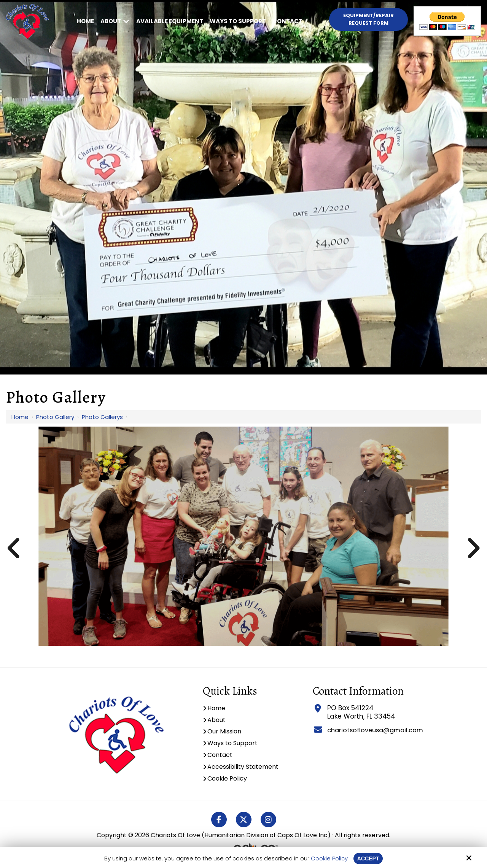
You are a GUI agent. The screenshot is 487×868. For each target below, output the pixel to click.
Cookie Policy (329, 858)
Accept (368, 858)
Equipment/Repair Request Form (368, 19)
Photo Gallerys (102, 417)
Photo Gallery (55, 417)
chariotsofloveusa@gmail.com (375, 730)
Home (20, 417)
